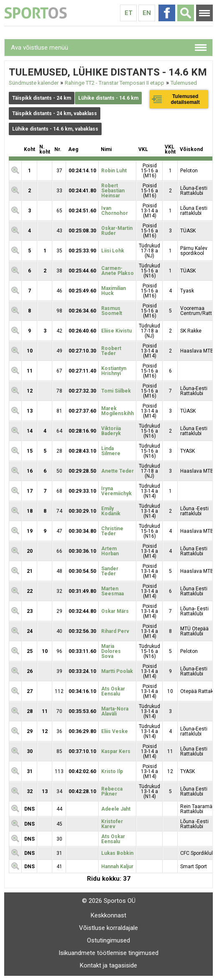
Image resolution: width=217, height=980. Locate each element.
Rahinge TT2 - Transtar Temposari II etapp (115, 83)
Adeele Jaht (116, 809)
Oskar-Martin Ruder (117, 231)
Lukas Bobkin (117, 853)
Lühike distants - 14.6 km (108, 98)
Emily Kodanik (111, 511)
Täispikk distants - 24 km (42, 98)
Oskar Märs (115, 611)
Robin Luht (114, 171)
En (147, 13)
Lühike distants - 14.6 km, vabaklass (55, 129)
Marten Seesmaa (112, 591)
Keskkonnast (108, 915)
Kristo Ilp (112, 771)
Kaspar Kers (116, 751)
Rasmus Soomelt (112, 311)
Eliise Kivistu (116, 331)
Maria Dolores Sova (111, 651)
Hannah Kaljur (117, 867)
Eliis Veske (115, 731)
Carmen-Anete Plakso (117, 271)
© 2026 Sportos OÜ (109, 901)
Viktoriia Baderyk (111, 431)
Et (129, 13)
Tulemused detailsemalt (185, 99)
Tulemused (184, 83)
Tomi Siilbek (116, 391)
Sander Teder (110, 571)
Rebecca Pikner (112, 791)
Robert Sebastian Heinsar (113, 191)
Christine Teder (112, 531)
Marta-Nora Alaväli (115, 711)
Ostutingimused (108, 940)
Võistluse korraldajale (108, 928)
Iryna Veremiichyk (116, 491)
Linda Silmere (111, 451)
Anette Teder (117, 471)
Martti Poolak (117, 671)
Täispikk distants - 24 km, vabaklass (55, 113)
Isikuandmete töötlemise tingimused (108, 953)
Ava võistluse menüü (40, 48)
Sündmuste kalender (34, 83)
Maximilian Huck (114, 291)
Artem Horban (110, 551)
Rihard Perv (115, 631)
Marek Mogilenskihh (117, 411)
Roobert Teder (111, 351)
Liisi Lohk (113, 251)
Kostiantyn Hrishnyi (114, 371)
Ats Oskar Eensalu (113, 691)
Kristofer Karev (112, 824)
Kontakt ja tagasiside (108, 965)
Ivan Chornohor (115, 211)
